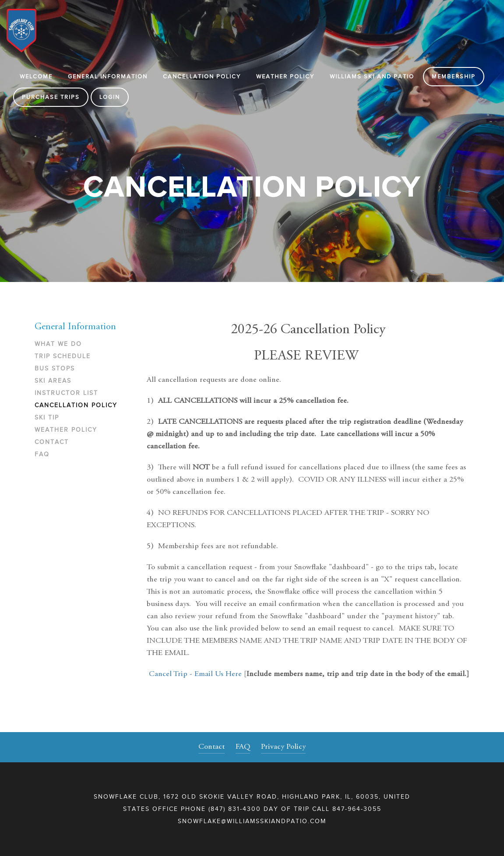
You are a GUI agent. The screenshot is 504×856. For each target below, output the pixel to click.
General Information (108, 76)
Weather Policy (285, 76)
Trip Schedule (63, 356)
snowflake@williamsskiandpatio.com (252, 821)
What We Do (58, 344)
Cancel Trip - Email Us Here (195, 674)
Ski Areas (53, 381)
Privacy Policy (283, 747)
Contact (52, 442)
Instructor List (66, 393)
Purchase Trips (51, 97)
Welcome (36, 76)
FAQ (42, 454)
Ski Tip (47, 417)
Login (110, 97)
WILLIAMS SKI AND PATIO (372, 76)
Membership (454, 76)
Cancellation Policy (202, 76)
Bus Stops (55, 368)
